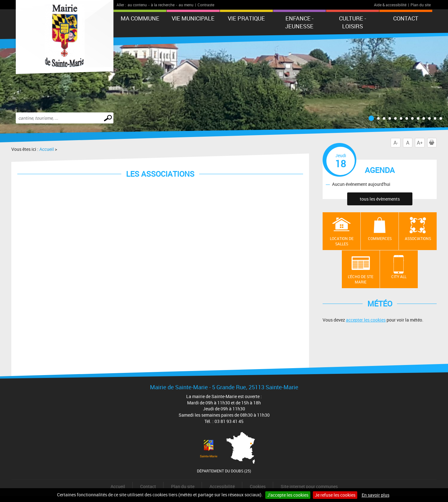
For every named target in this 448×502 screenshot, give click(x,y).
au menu (186, 5)
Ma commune (140, 18)
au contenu (137, 5)
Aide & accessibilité (390, 5)
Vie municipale (193, 18)
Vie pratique (246, 18)
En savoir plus (376, 495)
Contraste (206, 5)
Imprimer (433, 143)
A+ (420, 143)
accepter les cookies (366, 320)
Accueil (47, 149)
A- (396, 143)
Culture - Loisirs (353, 22)
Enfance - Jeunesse (299, 22)
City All (399, 277)
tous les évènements (380, 199)
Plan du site (421, 5)
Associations (418, 238)
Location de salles (342, 241)
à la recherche (163, 5)
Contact (406, 18)
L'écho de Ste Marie (361, 279)
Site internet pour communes (309, 486)
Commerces (380, 238)
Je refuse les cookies (335, 495)
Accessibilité (222, 486)
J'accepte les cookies (288, 495)
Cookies (258, 486)
